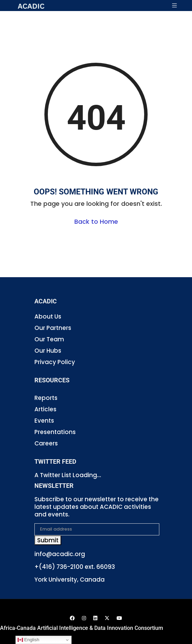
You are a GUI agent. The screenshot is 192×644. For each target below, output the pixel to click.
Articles (45, 409)
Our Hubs (48, 351)
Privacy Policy (55, 362)
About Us (48, 316)
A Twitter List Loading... (68, 475)
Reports (46, 398)
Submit (48, 540)
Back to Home (96, 222)
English (28, 640)
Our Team (49, 339)
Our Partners (53, 328)
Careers (46, 443)
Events (44, 421)
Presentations (55, 432)
